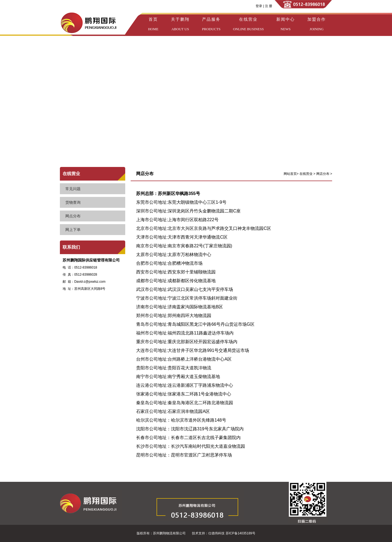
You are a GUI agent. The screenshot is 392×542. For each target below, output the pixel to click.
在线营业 (71, 174)
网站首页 (290, 174)
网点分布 (73, 216)
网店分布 (323, 174)
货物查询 (73, 202)
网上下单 (73, 230)
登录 (259, 6)
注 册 (268, 6)
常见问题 (73, 189)
